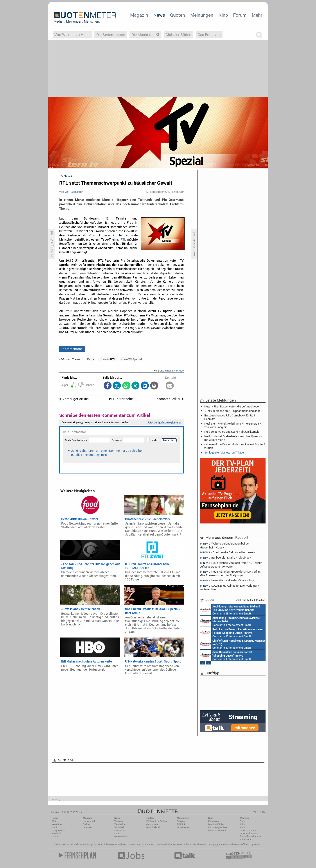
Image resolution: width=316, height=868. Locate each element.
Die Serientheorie (111, 35)
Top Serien (255, 844)
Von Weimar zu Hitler (72, 35)
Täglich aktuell (153, 827)
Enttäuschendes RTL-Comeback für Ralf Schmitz (230, 417)
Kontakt (243, 827)
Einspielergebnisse (218, 827)
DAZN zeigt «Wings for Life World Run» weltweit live (230, 587)
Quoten (178, 15)
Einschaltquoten (145, 844)
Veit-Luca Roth (74, 192)
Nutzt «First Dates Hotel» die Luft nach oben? (233, 406)
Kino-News (214, 821)
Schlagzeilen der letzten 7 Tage (224, 452)
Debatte (181, 821)
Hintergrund (89, 821)
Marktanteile (152, 824)
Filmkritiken (104, 844)
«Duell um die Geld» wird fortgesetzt (228, 552)
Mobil (55, 827)
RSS (54, 821)
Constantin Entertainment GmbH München (230, 610)
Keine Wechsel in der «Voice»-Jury (227, 580)
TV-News (119, 821)
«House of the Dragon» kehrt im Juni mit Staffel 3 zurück (235, 446)
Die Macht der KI (145, 35)
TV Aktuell (73, 844)
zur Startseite (121, 399)
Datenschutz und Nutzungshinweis (248, 832)
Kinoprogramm (216, 844)
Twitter (55, 837)
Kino (223, 15)
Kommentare (72, 349)
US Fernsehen (118, 844)
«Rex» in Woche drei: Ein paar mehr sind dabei (233, 411)
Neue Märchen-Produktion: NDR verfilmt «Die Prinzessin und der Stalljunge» (231, 573)
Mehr (257, 15)
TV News (131, 844)
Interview (87, 827)
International (121, 830)
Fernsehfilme (185, 844)
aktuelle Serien (200, 844)
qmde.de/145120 (174, 371)
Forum (240, 15)
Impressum (245, 839)
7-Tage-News (58, 830)
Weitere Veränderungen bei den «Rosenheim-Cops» (225, 545)
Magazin (139, 15)
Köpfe (117, 833)
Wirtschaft (119, 827)
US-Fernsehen (121, 837)
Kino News (61, 844)
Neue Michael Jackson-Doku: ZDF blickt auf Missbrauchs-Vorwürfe (231, 565)
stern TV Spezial (131, 359)
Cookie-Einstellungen (250, 836)
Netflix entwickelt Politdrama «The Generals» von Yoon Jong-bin (233, 425)
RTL (123, 239)
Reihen (86, 824)
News (159, 15)
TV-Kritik (181, 824)
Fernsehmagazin (88, 844)
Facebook (57, 833)
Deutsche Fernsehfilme (237, 844)
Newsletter (57, 824)
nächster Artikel (170, 399)
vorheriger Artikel (74, 399)
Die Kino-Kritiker (216, 824)
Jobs (242, 824)
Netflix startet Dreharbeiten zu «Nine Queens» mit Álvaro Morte (233, 438)
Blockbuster (171, 844)
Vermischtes (120, 824)
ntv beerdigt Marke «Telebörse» (225, 558)
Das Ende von (209, 35)
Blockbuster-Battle (217, 830)
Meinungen (202, 15)
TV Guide (159, 844)
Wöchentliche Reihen (156, 821)
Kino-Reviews (184, 827)
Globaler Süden (178, 35)
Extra (91, 359)
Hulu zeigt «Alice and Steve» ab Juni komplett (233, 432)
